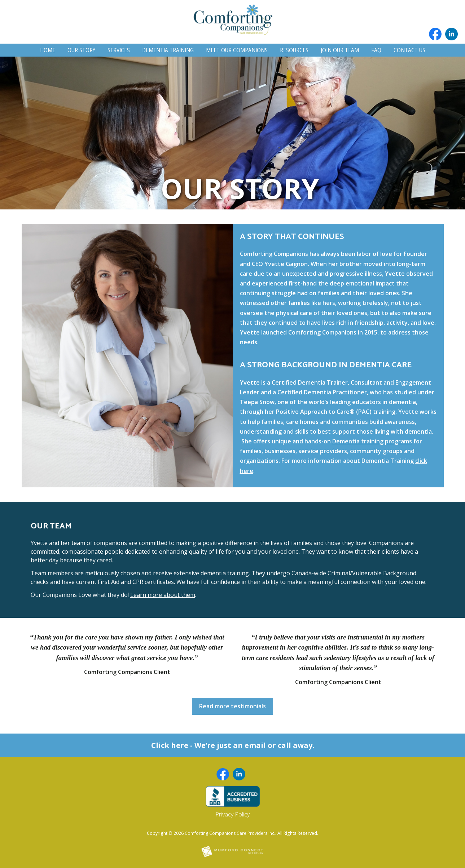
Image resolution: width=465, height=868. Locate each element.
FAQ (376, 50)
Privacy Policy (232, 814)
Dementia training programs (372, 441)
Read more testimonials (232, 706)
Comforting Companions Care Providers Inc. (230, 833)
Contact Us (409, 50)
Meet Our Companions (237, 50)
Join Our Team (340, 50)
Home (48, 50)
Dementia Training (168, 50)
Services (119, 50)
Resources (294, 50)
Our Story (81, 50)
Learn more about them (163, 595)
